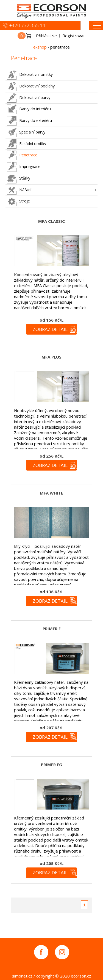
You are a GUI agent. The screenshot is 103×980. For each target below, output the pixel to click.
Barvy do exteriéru (29, 121)
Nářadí (19, 190)
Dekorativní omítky (30, 75)
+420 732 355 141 (29, 25)
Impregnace (24, 167)
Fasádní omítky (27, 144)
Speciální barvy (26, 133)
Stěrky (19, 179)
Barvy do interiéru (29, 109)
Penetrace (22, 155)
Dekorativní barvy (29, 98)
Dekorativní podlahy (31, 86)
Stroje (18, 201)
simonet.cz (22, 976)
